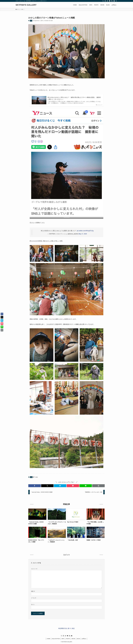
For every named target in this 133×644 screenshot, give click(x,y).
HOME (49, 639)
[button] (35, 486)
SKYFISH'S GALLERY (26, 5)
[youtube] (110, 1)
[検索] (116, 1)
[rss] (112, 1)
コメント (34, 569)
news (36, 477)
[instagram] (105, 1)
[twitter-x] (103, 1)
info (31, 21)
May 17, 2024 (83, 234)
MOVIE (73, 639)
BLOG (78, 639)
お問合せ (84, 639)
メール (34, 598)
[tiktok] (107, 1)
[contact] (114, 1)
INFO (63, 639)
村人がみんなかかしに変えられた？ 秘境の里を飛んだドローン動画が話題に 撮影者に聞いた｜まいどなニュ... (74, 98)
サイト (33, 605)
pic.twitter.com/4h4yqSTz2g (85, 231)
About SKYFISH (56, 639)
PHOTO (68, 639)
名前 (33, 591)
